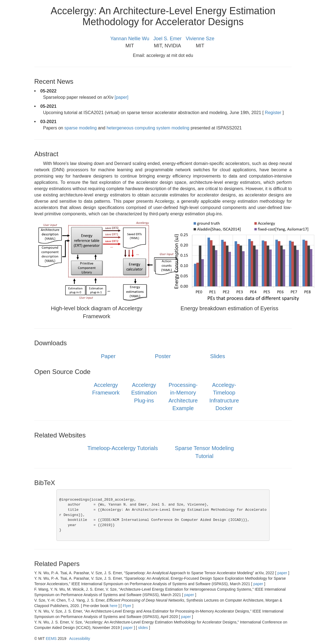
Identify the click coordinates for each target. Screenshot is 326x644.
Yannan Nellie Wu (130, 39)
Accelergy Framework (106, 389)
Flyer (127, 606)
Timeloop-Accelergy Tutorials (123, 448)
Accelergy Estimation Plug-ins (144, 393)
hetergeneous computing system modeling (149, 128)
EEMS (51, 639)
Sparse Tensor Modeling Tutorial (204, 452)
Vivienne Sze (200, 39)
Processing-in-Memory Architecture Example (183, 397)
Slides (218, 356)
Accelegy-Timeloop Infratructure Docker (224, 397)
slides (143, 628)
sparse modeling (81, 128)
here (114, 606)
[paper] (121, 97)
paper (282, 573)
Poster (163, 356)
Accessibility (80, 639)
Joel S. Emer (168, 39)
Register (273, 112)
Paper (108, 356)
